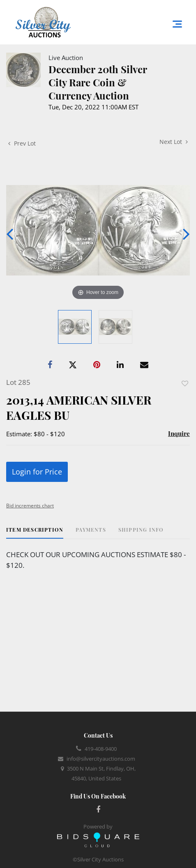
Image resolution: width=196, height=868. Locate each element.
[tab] (35, 533)
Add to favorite (185, 383)
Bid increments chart (30, 506)
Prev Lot (22, 143)
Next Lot (174, 142)
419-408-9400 (101, 749)
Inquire (179, 433)
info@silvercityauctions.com (101, 759)
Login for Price (37, 472)
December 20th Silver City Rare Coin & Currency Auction (98, 82)
